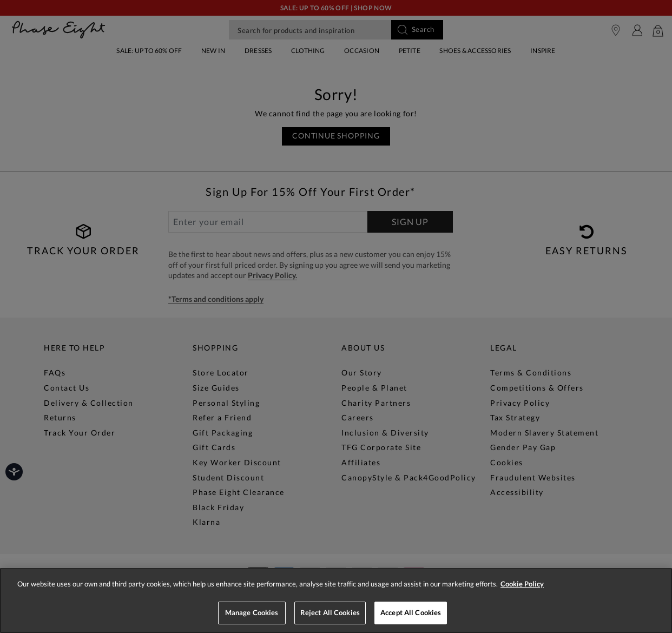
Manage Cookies (252, 612)
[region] (336, 601)
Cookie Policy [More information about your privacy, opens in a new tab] (522, 584)
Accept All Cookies (411, 612)
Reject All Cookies (330, 612)
